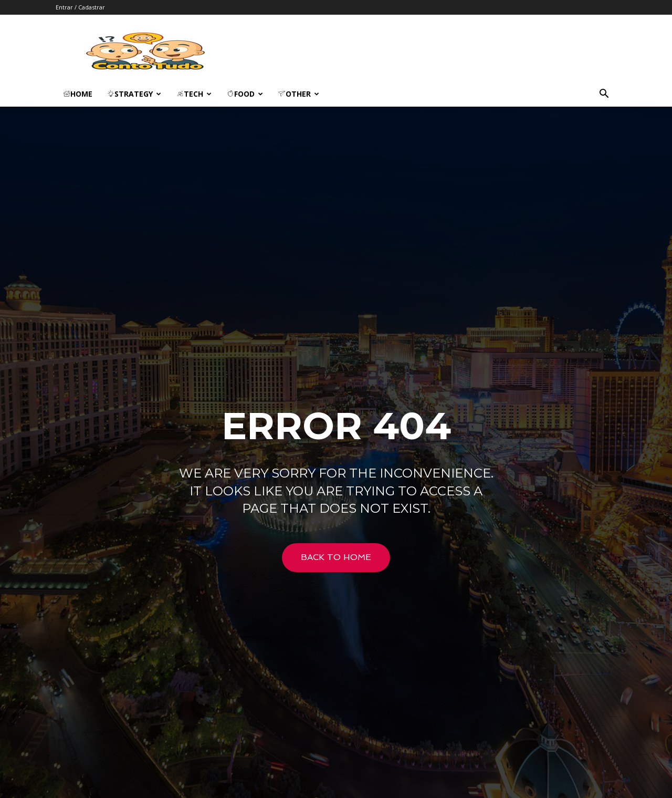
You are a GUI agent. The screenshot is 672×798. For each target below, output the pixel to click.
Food (245, 94)
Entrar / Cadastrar (80, 7)
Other (299, 94)
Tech (194, 94)
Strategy (134, 94)
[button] (604, 95)
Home (78, 94)
